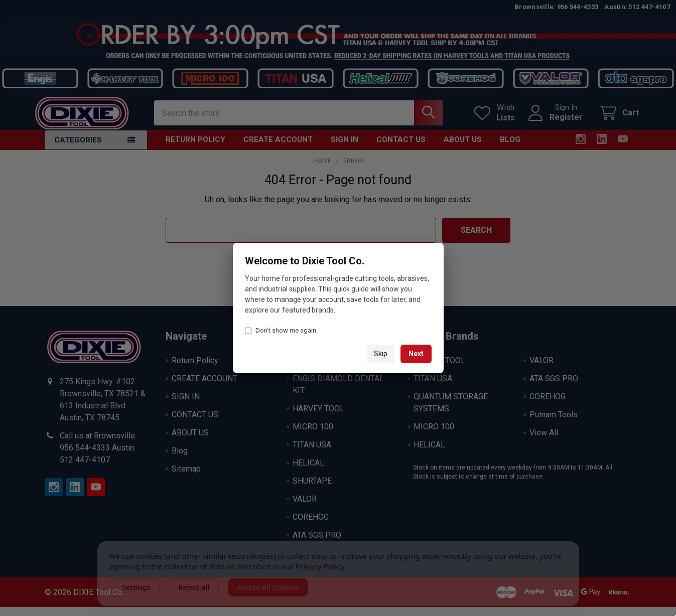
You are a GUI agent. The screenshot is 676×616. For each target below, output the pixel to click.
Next (416, 354)
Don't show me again (281, 330)
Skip (381, 354)
